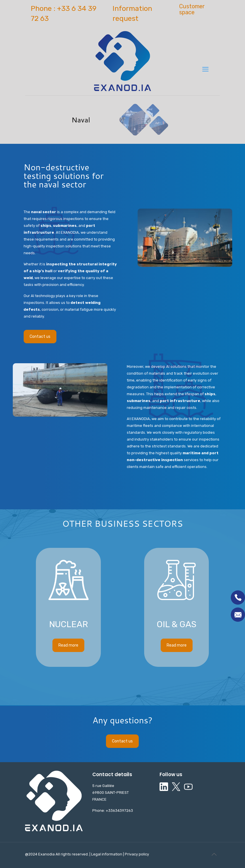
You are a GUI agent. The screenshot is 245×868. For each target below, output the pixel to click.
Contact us (40, 337)
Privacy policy (136, 854)
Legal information (107, 854)
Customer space (192, 9)
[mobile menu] (205, 69)
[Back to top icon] (214, 854)
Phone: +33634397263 (113, 811)
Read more (68, 554)
